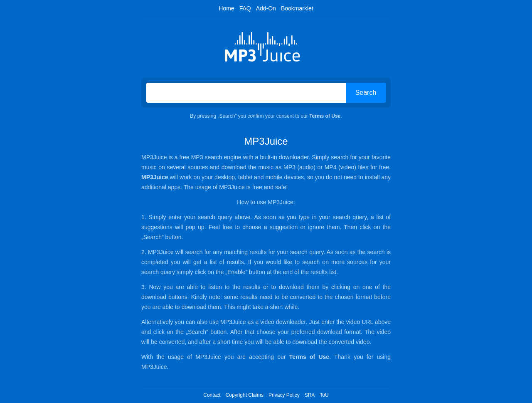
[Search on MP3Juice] (246, 93)
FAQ (245, 8)
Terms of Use (325, 116)
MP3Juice (155, 177)
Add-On (266, 8)
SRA (310, 395)
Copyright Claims (245, 395)
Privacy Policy (284, 395)
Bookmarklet (297, 8)
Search (366, 93)
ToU (324, 395)
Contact (212, 395)
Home (226, 8)
